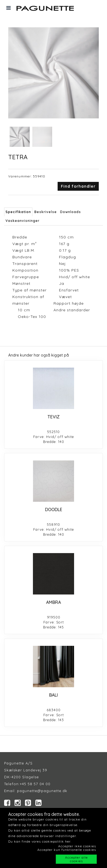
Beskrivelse (46, 212)
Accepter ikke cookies (77, 846)
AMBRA (54, 602)
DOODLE (54, 509)
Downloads (71, 212)
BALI (54, 695)
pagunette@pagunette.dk (42, 791)
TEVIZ (54, 417)
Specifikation (18, 212)
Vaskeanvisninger (22, 221)
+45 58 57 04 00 (35, 784)
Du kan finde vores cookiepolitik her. (40, 841)
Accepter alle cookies (76, 859)
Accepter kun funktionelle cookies (67, 850)
